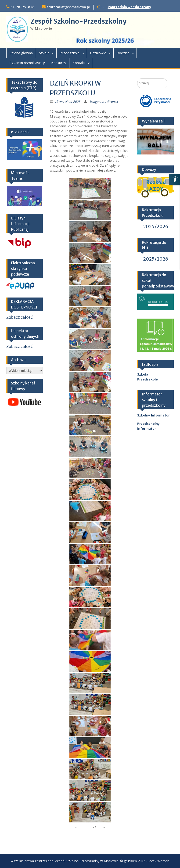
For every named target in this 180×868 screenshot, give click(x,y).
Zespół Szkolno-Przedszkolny (78, 21)
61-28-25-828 (22, 7)
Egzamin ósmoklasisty (27, 63)
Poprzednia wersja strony (129, 7)
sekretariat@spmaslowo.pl (68, 7)
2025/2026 (156, 226)
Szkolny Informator (153, 415)
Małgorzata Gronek (104, 102)
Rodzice (123, 53)
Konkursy (59, 63)
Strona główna (21, 53)
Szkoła (44, 53)
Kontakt (79, 63)
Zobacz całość (20, 317)
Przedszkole (70, 53)
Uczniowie (98, 53)
